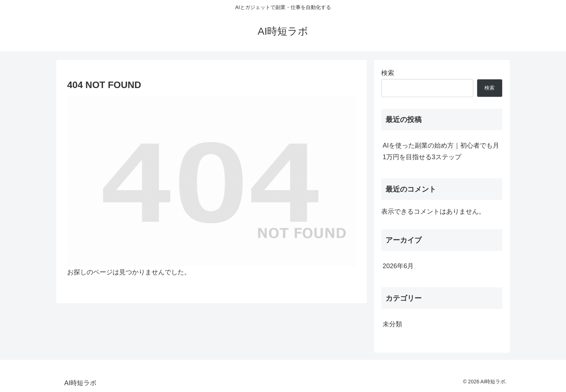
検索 (388, 73)
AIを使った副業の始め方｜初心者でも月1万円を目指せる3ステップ (441, 151)
